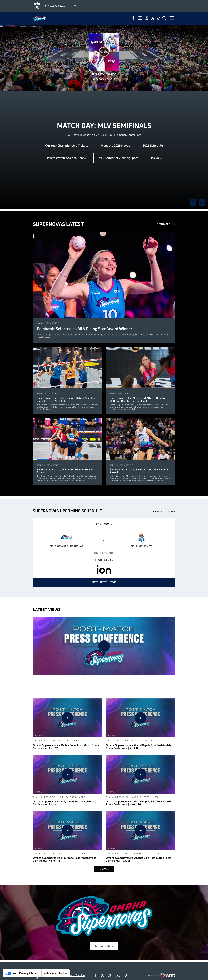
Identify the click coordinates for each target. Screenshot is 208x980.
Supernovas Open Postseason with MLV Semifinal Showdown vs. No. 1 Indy (67, 399)
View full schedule (164, 511)
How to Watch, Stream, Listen (66, 158)
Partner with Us (104, 946)
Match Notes (100, 582)
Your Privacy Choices (22, 973)
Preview (157, 158)
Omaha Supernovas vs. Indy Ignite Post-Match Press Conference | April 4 (65, 803)
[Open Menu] (172, 18)
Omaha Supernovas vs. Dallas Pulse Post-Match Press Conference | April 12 (66, 746)
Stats (113, 582)
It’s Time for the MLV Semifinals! (104, 57)
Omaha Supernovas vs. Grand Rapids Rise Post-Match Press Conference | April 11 (138, 746)
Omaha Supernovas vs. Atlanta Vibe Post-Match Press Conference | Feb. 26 (139, 859)
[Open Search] (164, 18)
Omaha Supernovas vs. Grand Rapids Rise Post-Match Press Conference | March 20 (138, 803)
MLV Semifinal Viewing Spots (118, 158)
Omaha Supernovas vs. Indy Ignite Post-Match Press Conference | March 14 (65, 859)
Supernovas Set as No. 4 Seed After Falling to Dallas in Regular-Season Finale (137, 399)
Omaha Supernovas (89, 680)
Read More (166, 224)
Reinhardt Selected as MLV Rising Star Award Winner (85, 329)
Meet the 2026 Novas (115, 145)
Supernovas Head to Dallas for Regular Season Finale (65, 471)
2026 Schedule (153, 145)
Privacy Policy (54, 975)
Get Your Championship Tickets (67, 145)
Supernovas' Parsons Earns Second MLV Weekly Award (139, 471)
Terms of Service (75, 975)
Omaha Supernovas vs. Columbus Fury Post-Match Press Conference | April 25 (104, 687)
